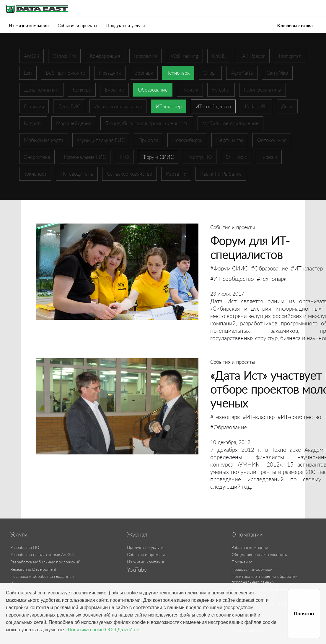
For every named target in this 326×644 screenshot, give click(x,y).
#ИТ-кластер (307, 268)
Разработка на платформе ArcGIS (42, 554)
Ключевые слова (295, 26)
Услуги (19, 534)
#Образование (269, 268)
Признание (242, 562)
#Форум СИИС (229, 268)
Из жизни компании (29, 26)
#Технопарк (272, 279)
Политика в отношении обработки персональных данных (265, 579)
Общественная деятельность (259, 554)
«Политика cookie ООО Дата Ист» (102, 630)
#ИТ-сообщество (232, 279)
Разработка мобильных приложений (45, 562)
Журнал (137, 534)
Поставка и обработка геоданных (42, 576)
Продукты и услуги (125, 26)
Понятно (304, 614)
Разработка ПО (25, 547)
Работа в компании (250, 547)
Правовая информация (253, 569)
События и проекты (77, 26)
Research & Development (33, 569)
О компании (247, 534)
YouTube (137, 570)
